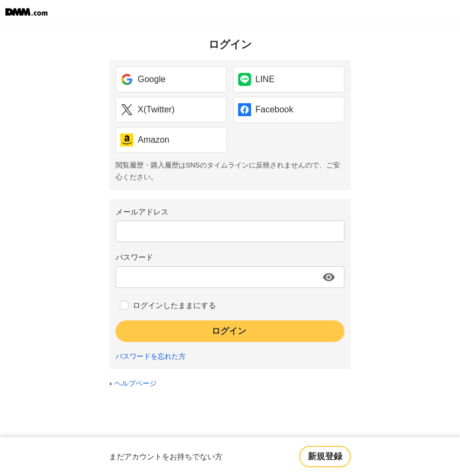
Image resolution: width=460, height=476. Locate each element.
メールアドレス (142, 212)
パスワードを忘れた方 (151, 357)
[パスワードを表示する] (329, 277)
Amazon (145, 140)
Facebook (266, 110)
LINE (256, 79)
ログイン (229, 331)
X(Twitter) (147, 110)
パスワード (134, 257)
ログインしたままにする (174, 305)
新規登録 (325, 456)
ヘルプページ (136, 384)
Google (143, 79)
